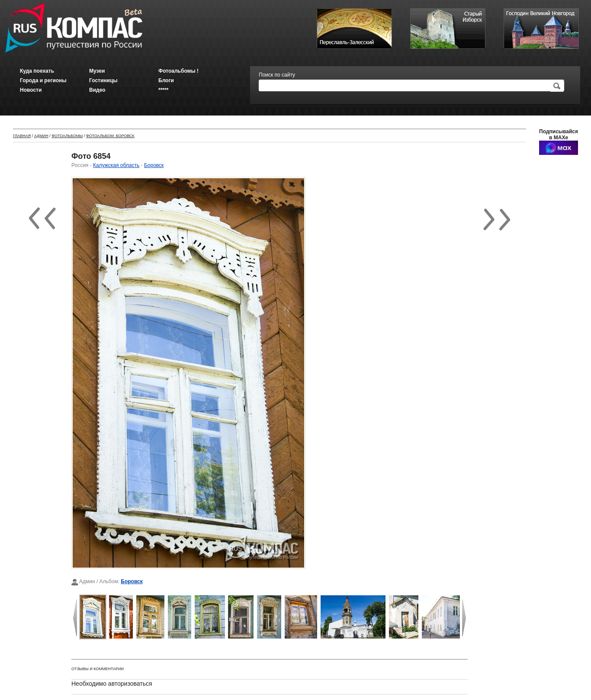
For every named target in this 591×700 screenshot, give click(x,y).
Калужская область (116, 165)
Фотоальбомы (67, 136)
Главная (22, 136)
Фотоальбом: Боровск (110, 136)
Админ (41, 136)
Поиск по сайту (277, 75)
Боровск (154, 165)
